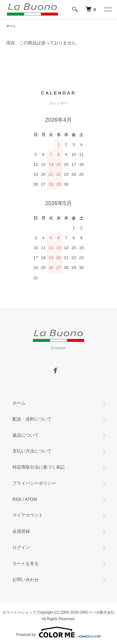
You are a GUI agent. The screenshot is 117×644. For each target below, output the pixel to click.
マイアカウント (28, 515)
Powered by (58, 632)
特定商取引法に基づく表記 (39, 467)
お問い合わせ (26, 580)
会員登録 (21, 531)
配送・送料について (32, 419)
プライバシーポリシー (34, 483)
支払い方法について (32, 451)
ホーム (11, 26)
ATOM (31, 499)
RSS (17, 499)
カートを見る (26, 563)
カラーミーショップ (19, 612)
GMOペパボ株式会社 (97, 612)
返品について (26, 435)
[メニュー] (108, 9)
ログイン (21, 547)
